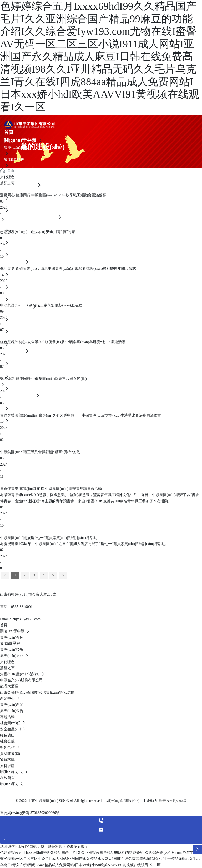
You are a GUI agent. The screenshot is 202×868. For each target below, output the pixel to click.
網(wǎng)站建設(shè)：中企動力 (132, 801)
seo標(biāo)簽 (176, 801)
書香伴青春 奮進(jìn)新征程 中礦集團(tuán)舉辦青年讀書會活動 (51, 489)
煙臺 (162, 801)
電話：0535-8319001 (16, 607)
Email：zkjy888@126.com (20, 619)
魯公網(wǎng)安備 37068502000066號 (30, 813)
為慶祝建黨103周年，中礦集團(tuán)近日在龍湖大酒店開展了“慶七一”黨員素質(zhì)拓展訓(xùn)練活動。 (84, 544)
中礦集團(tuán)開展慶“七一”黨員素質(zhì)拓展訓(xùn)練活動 (49, 538)
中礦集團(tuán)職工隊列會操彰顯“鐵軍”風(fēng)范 (40, 452)
